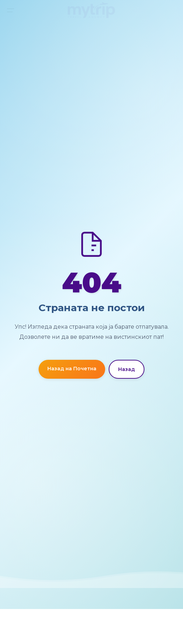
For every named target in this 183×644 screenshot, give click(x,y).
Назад (127, 369)
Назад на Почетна (72, 369)
